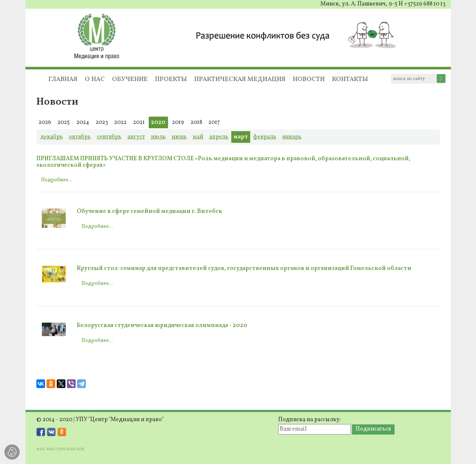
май (198, 137)
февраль (265, 137)
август (136, 137)
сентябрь (109, 137)
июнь (179, 137)
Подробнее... (57, 180)
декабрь (52, 137)
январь (292, 137)
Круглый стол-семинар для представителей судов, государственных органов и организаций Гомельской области (244, 269)
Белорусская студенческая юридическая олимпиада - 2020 (162, 326)
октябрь (80, 137)
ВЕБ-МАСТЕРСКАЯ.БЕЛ (60, 449)
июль (158, 137)
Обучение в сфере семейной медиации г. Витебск (149, 211)
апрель (219, 137)
